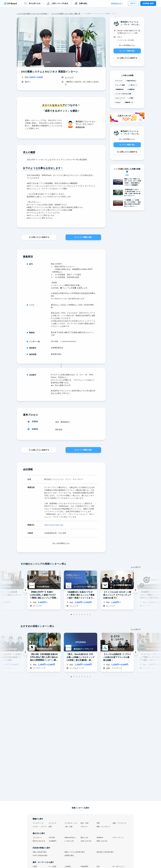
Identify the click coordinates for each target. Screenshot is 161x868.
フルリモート (37, 838)
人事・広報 (68, 827)
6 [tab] (85, 615)
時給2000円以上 (132, 81)
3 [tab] (77, 615)
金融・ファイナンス (120, 823)
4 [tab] (79, 615)
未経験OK (100, 838)
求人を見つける (32, 4)
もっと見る (136, 567)
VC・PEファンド (118, 866)
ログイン (133, 3)
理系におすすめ (102, 841)
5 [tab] (82, 615)
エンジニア (69, 77)
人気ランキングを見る (58, 4)
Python (118, 102)
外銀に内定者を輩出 (40, 852)
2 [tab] (74, 615)
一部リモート (133, 85)
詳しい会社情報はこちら (61, 543)
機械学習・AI (129, 102)
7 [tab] (87, 615)
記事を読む (81, 4)
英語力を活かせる (39, 841)
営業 (98, 823)
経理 (50, 827)
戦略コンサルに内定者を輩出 (75, 852)
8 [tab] (90, 615)
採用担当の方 (117, 3)
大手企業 (52, 838)
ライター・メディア (40, 827)
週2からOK (84, 838)
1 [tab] (71, 615)
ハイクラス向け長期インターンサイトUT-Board (32, 14)
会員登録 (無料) (148, 3)
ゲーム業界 (52, 866)
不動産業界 (84, 866)
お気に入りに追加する (39, 237)
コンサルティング (71, 823)
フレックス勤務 (120, 85)
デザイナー (84, 827)
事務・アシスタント (104, 827)
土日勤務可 (52, 841)
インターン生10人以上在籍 (124, 94)
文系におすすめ (86, 841)
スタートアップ (120, 98)
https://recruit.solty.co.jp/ (54, 525)
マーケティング (38, 823)
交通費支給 (132, 89)
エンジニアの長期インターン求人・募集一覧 (66, 14)
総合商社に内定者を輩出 (105, 852)
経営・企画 (84, 823)
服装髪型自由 (120, 89)
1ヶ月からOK (69, 841)
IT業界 (131, 98)
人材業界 (68, 866)
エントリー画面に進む (83, 237)
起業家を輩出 (69, 855)
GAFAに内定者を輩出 (40, 855)
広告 (98, 866)
